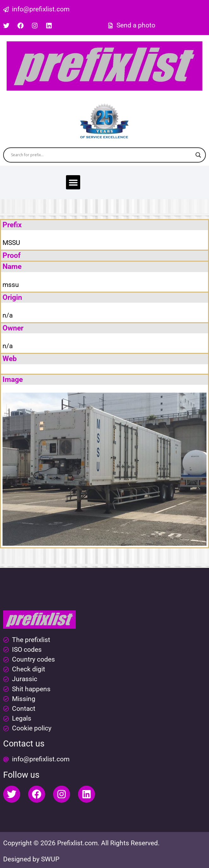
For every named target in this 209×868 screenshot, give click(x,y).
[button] (73, 182)
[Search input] (102, 155)
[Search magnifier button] (198, 155)
